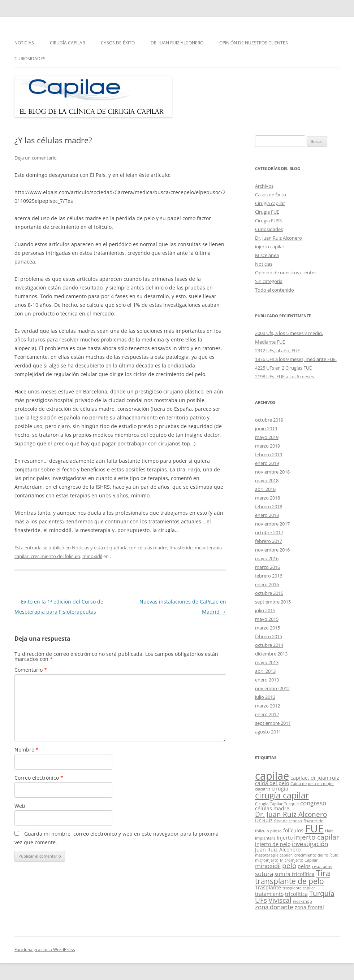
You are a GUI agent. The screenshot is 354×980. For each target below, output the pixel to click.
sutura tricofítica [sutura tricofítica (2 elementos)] (295, 874)
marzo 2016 (267, 567)
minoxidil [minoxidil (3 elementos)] (268, 866)
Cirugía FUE (267, 212)
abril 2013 (265, 671)
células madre (152, 548)
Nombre (27, 750)
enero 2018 (267, 515)
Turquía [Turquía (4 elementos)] (322, 893)
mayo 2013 (267, 662)
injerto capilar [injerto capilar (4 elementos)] (317, 837)
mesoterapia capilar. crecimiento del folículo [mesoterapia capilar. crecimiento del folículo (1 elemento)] (297, 855)
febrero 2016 (269, 576)
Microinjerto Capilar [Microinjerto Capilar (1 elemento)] (299, 860)
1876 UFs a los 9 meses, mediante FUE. (296, 359)
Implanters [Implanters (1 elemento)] (265, 838)
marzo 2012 (267, 706)
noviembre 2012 (272, 688)
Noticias (24, 43)
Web (20, 806)
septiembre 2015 (273, 602)
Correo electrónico (39, 778)
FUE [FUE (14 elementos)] (314, 828)
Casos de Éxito (118, 43)
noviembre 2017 (272, 524)
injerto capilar (270, 247)
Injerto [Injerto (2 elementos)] (285, 838)
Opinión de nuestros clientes (254, 43)
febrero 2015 (269, 636)
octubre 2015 (269, 593)
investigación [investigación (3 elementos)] (310, 844)
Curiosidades (30, 59)
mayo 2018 (267, 480)
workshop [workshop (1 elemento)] (303, 901)
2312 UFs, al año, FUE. (278, 350)
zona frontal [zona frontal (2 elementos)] (309, 907)
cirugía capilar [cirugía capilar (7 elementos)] (282, 795)
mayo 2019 (267, 437)
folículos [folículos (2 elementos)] (293, 830)
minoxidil (92, 556)
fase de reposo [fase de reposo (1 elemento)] (288, 821)
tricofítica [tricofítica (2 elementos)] (296, 894)
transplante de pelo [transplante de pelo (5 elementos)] (290, 881)
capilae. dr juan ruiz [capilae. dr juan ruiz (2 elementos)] (315, 778)
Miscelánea (267, 255)
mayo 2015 (267, 619)
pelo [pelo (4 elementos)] (289, 866)
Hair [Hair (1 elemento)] (329, 831)
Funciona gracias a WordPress (45, 949)
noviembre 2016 (272, 550)
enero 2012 (267, 714)
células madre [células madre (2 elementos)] (272, 808)
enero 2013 (267, 680)
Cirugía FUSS (268, 221)
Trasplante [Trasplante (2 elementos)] (268, 887)
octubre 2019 (269, 420)
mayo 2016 (267, 558)
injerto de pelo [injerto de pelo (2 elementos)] (273, 844)
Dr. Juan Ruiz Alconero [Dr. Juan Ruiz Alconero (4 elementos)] (291, 814)
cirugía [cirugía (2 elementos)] (280, 789)
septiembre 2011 (273, 723)
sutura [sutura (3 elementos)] (264, 874)
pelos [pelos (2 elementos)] (304, 866)
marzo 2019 (267, 446)
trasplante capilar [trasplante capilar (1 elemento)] (299, 888)
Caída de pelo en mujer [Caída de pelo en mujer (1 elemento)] (312, 784)
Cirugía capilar (67, 43)
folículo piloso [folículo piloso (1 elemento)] (268, 831)
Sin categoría (269, 281)
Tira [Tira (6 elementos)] (323, 873)
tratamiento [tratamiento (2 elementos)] (269, 894)
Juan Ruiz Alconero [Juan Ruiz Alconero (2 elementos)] (278, 850)
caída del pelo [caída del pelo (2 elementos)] (272, 783)
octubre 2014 (269, 645)
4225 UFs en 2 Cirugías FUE (283, 368)
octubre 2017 (269, 532)
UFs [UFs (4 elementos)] (261, 900)
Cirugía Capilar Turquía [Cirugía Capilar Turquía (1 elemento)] (277, 804)
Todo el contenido (275, 290)
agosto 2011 (268, 732)
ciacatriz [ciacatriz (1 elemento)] (263, 789)
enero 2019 (267, 463)
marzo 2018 (267, 498)
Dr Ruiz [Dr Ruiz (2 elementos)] (264, 820)
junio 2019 (266, 428)
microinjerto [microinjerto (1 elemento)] (267, 860)
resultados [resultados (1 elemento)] (322, 867)
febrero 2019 (269, 454)
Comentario (31, 670)
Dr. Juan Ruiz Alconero (177, 43)
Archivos (264, 186)
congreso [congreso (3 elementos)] (313, 803)
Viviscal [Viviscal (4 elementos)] (280, 900)
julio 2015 (265, 610)
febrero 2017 (269, 541)
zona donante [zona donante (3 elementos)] (274, 907)
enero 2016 (267, 584)
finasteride (181, 548)
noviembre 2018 (272, 472)
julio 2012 (265, 697)
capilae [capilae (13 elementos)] (272, 776)
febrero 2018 (269, 506)
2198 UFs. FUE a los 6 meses (284, 376)
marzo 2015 (267, 628)
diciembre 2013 (271, 654)
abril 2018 (265, 489)
